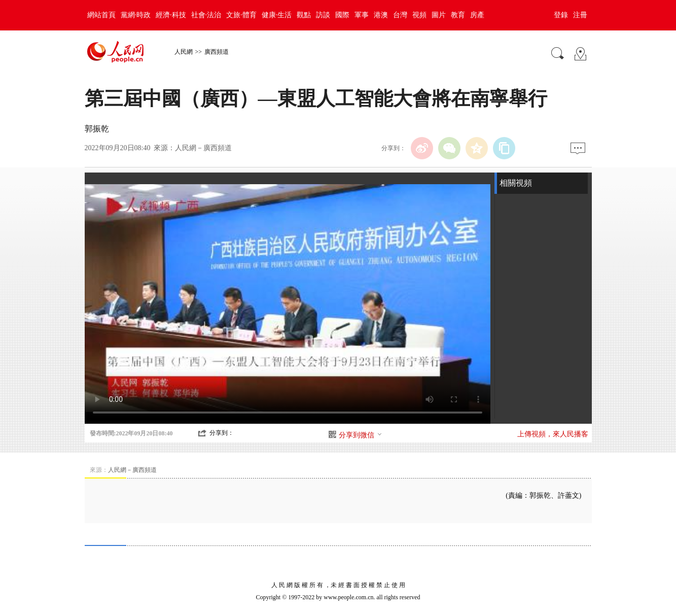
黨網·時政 (136, 15)
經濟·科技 (171, 15)
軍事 (362, 15)
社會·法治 (206, 15)
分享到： (222, 433)
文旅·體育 (241, 15)
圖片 (439, 15)
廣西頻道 (217, 52)
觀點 (304, 15)
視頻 (419, 15)
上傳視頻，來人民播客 (553, 434)
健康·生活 (277, 15)
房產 (477, 15)
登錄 (561, 15)
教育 (458, 15)
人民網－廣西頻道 (203, 148)
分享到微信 (361, 435)
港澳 (381, 15)
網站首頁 (101, 15)
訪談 (323, 15)
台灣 (400, 15)
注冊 (580, 15)
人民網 (184, 52)
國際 (342, 15)
